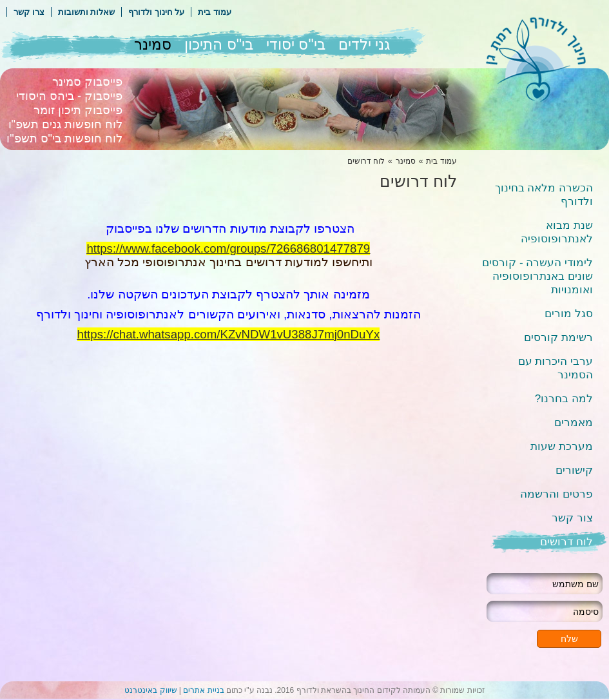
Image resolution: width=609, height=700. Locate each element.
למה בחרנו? (564, 399)
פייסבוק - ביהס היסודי (69, 96)
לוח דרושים (566, 542)
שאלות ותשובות (87, 12)
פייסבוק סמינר (87, 82)
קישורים (574, 470)
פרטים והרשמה (556, 494)
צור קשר (572, 518)
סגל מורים (569, 314)
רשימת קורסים (558, 337)
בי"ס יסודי (296, 44)
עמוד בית (215, 12)
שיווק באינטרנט (150, 690)
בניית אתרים (203, 690)
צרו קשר (29, 12)
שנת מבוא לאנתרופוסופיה (557, 232)
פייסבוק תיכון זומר (78, 110)
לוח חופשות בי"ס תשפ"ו (64, 139)
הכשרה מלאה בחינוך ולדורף (544, 195)
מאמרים (574, 423)
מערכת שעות (562, 446)
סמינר (153, 44)
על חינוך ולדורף (156, 12)
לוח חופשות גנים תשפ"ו (65, 124)
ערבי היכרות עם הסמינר (556, 368)
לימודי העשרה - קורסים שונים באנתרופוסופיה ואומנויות (537, 276)
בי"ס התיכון (219, 44)
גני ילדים (364, 44)
